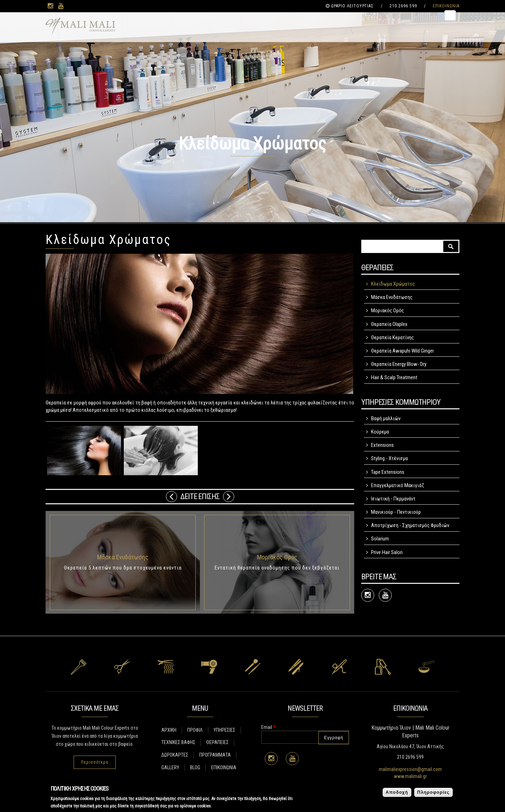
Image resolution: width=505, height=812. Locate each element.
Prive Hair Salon (387, 552)
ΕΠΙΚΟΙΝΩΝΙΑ (446, 6)
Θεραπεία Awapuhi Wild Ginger (402, 351)
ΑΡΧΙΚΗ (169, 730)
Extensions (382, 445)
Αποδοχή (397, 792)
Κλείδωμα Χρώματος (393, 284)
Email (268, 727)
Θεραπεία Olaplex (389, 324)
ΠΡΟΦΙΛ (195, 730)
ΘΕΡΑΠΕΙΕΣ (217, 742)
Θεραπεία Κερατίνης (392, 337)
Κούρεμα (380, 432)
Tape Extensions (388, 472)
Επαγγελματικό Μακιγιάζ (398, 485)
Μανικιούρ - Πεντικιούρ (396, 512)
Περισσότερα (95, 762)
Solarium (380, 539)
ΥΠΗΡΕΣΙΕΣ (224, 730)
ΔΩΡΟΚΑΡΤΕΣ (175, 755)
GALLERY (170, 767)
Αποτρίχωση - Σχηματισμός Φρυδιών (410, 525)
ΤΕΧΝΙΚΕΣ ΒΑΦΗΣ (178, 742)
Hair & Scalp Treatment (394, 377)
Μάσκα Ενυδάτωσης (123, 557)
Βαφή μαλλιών (386, 418)
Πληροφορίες (433, 792)
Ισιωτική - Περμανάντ (393, 499)
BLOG (195, 767)
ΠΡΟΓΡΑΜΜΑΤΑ (215, 755)
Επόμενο (229, 497)
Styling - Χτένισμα (389, 458)
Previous (171, 497)
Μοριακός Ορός (277, 557)
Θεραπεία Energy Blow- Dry (399, 364)
